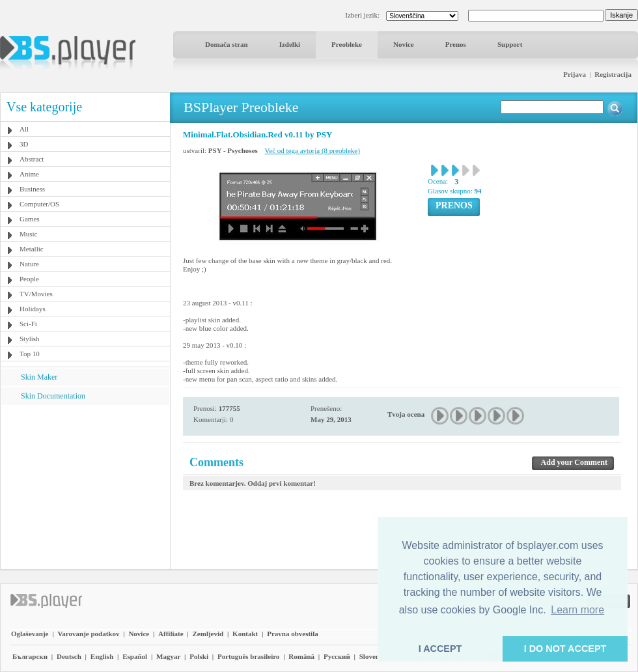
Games (30, 219)
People (29, 279)
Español (135, 656)
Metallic (32, 249)
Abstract (32, 159)
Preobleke (347, 44)
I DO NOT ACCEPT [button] (565, 649)
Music (29, 234)
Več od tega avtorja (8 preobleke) (312, 150)
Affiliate (171, 634)
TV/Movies (36, 294)
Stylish (30, 339)
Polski (199, 656)
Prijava (575, 74)
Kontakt (245, 634)
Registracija (613, 74)
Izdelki (290, 44)
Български (30, 656)
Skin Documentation (53, 396)
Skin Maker (39, 377)
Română (301, 656)
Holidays (33, 309)
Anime (29, 174)
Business (32, 189)
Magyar (168, 656)
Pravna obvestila (293, 634)
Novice (404, 44)
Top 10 (30, 354)
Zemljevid (208, 634)
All (24, 129)
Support (510, 44)
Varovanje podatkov (88, 634)
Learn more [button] (577, 610)
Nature (29, 264)
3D (24, 144)
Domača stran (227, 44)
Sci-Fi (28, 324)
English (102, 656)
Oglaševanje (30, 634)
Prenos (456, 44)
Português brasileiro (248, 656)
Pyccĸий (337, 656)
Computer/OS (39, 204)
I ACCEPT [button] (440, 649)
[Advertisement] (85, 486)
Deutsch (69, 656)
